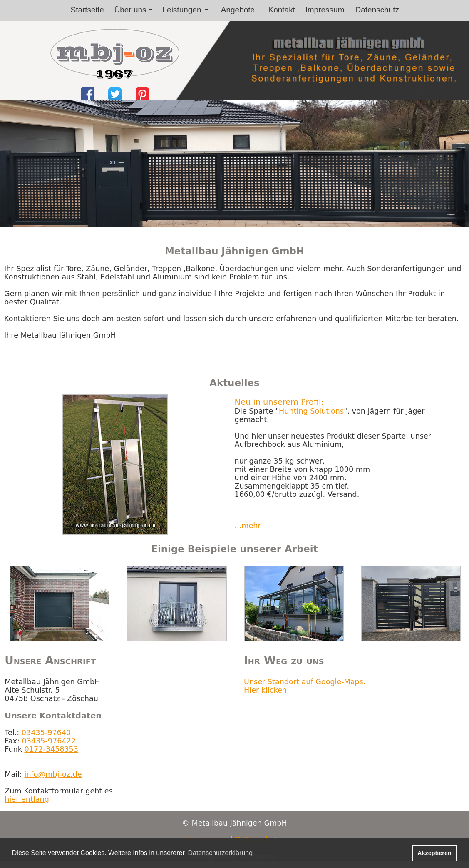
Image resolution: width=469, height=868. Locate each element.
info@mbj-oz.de (53, 774)
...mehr (247, 526)
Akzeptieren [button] (434, 853)
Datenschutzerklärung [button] (220, 853)
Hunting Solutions (311, 411)
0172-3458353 (51, 749)
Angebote (238, 10)
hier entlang (27, 799)
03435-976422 (48, 741)
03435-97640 (46, 733)
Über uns (130, 10)
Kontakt (282, 10)
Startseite (87, 10)
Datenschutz (377, 10)
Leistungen (182, 10)
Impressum (325, 10)
